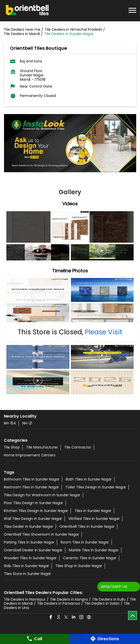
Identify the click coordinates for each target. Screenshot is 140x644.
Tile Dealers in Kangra (69, 599)
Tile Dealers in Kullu (109, 599)
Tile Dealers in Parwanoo (59, 603)
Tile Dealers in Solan (102, 603)
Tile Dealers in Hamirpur (25, 599)
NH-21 (27, 423)
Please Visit (104, 332)
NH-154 (10, 423)
